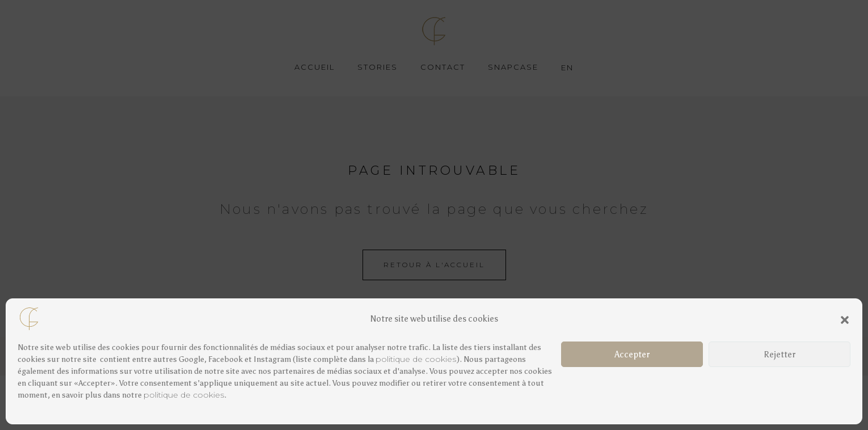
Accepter (632, 355)
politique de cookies (416, 359)
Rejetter (779, 355)
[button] (845, 319)
